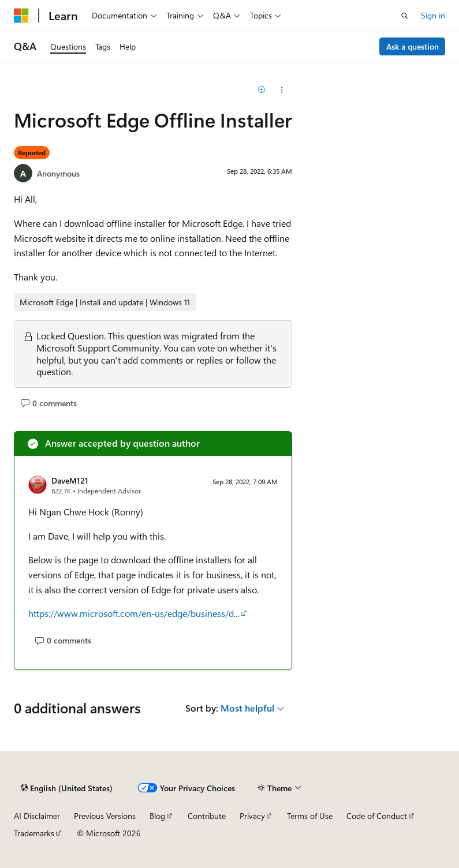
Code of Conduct (377, 816)
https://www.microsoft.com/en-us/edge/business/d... (134, 613)
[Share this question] (282, 90)
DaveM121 (70, 480)
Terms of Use (310, 816)
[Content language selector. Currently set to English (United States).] (67, 788)
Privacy (252, 816)
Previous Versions (105, 816)
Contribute (207, 816)
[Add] (262, 90)
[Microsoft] (21, 16)
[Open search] (405, 16)
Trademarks (34, 833)
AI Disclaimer (37, 816)
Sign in (433, 15)
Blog (157, 816)
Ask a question (413, 46)
